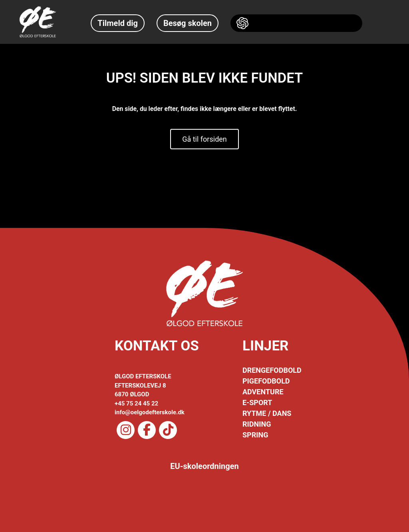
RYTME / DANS (267, 413)
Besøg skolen (188, 23)
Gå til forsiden (204, 139)
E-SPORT (257, 402)
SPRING (255, 435)
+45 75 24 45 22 (136, 403)
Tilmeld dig (118, 23)
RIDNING (257, 424)
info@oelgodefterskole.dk (150, 412)
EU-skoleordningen (204, 466)
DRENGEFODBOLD (272, 370)
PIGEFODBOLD (266, 381)
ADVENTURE (263, 392)
